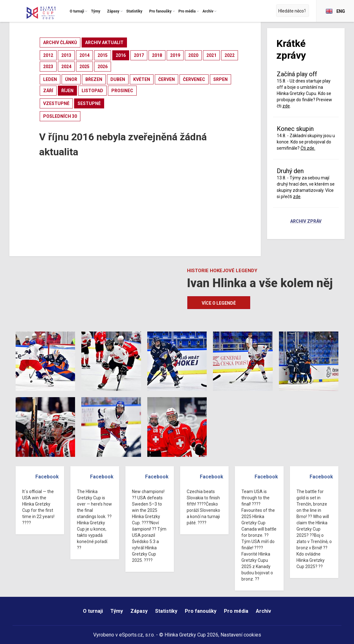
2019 (175, 55)
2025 (84, 67)
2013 (66, 55)
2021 (211, 55)
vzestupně (56, 103)
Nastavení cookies (241, 635)
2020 (193, 55)
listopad (92, 91)
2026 (103, 67)
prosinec (122, 91)
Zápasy (139, 611)
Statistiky (166, 611)
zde (286, 106)
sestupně (89, 103)
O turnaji (93, 611)
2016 (121, 55)
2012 (48, 55)
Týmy (117, 611)
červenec (194, 79)
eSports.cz (131, 635)
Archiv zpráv (306, 222)
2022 (230, 55)
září (48, 91)
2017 (139, 55)
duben (118, 79)
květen (142, 79)
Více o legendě (219, 303)
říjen (67, 91)
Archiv (263, 611)
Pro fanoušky (201, 611)
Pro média (236, 611)
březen (94, 79)
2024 (66, 67)
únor (71, 79)
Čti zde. (308, 148)
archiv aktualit (104, 42)
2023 (48, 67)
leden (50, 79)
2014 (84, 55)
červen (167, 79)
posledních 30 (60, 116)
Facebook (47, 477)
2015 (103, 55)
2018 (157, 55)
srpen (220, 79)
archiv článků (60, 42)
